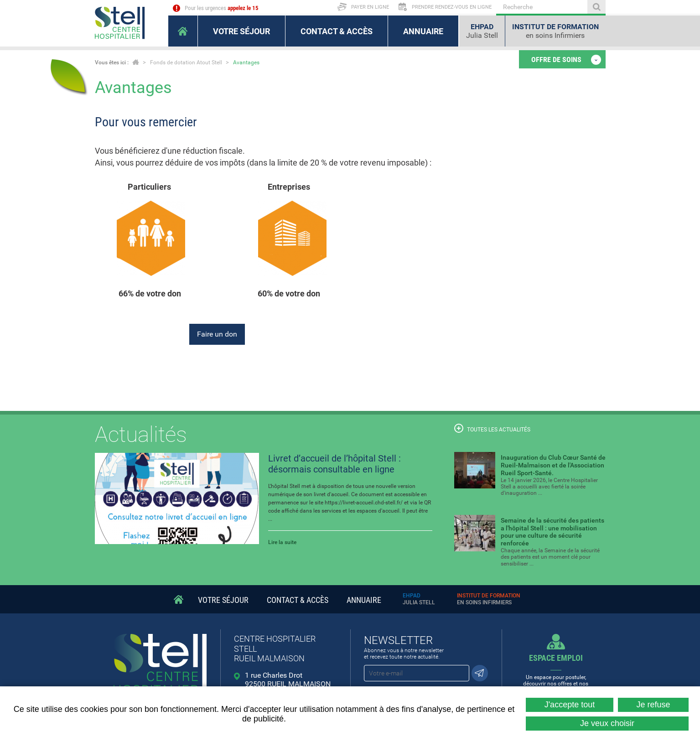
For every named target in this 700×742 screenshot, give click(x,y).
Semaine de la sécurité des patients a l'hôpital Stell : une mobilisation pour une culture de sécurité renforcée (552, 532)
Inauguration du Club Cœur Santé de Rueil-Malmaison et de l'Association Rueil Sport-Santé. (553, 465)
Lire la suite (282, 542)
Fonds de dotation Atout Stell (186, 62)
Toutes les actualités (492, 428)
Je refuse (653, 705)
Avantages (246, 62)
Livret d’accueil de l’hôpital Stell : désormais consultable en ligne (334, 464)
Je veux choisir (607, 723)
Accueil (136, 62)
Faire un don (217, 334)
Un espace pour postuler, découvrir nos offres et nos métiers (556, 673)
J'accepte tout (570, 705)
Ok (596, 7)
